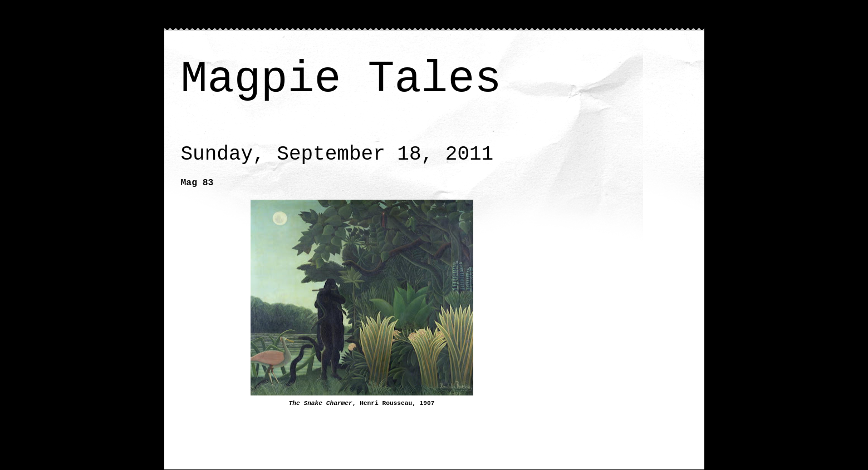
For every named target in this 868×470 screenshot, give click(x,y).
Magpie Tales (341, 79)
